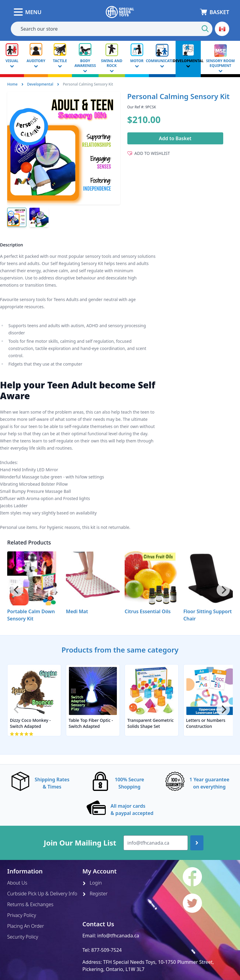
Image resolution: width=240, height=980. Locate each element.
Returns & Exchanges (30, 904)
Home (12, 84)
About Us (17, 883)
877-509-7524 (106, 950)
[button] (222, 29)
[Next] (223, 590)
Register (95, 894)
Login (92, 883)
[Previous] (17, 590)
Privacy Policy (22, 915)
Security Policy (23, 937)
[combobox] (112, 29)
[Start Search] (205, 29)
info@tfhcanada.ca (118, 936)
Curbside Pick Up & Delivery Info (42, 894)
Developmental (40, 84)
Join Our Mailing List (80, 843)
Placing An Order (26, 926)
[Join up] (197, 843)
